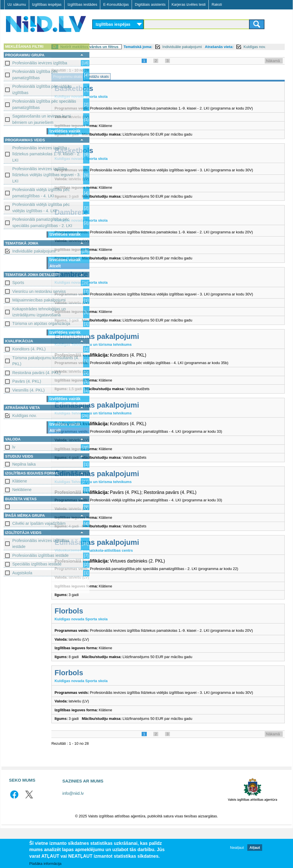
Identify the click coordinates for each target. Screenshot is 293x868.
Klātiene (20, 481)
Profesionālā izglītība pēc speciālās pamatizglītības (44, 104)
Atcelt (55, 266)
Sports (18, 283)
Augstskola (22, 573)
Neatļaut (237, 848)
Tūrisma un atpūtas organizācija (41, 323)
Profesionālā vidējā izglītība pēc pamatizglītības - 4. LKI (41, 193)
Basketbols (116, 95)
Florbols (111, 639)
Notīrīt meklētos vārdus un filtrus (132, 47)
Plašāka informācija (46, 864)
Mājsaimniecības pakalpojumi (39, 300)
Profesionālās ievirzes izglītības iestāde (41, 544)
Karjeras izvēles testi (189, 4)
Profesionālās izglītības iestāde (40, 555)
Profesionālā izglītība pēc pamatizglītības (35, 75)
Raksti (217, 4)
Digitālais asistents (150, 4)
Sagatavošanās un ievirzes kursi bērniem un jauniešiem (42, 119)
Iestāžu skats (141, 83)
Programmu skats (110, 83)
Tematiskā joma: (181, 47)
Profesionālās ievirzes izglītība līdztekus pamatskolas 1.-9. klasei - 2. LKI (46, 154)
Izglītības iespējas (47, 4)
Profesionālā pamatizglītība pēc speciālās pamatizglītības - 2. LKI (42, 222)
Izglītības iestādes (82, 4)
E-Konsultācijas (116, 4)
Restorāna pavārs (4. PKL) (36, 373)
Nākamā (273, 67)
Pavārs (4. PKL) (27, 381)
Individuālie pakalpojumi (34, 251)
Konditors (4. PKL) (29, 349)
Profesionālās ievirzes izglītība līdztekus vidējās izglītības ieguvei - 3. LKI (46, 175)
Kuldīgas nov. (25, 416)
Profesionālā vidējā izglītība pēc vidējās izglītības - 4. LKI (41, 207)
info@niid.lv (73, 833)
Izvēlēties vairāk (65, 131)
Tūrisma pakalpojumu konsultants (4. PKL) (46, 361)
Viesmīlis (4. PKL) (28, 390)
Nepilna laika (24, 464)
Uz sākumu (17, 4)
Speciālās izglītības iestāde (37, 564)
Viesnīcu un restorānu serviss (39, 291)
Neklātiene (22, 490)
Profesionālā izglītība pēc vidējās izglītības (42, 89)
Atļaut (255, 848)
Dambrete (114, 230)
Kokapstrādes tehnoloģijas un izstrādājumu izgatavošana (39, 312)
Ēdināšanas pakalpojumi (139, 365)
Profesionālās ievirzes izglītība (40, 63)
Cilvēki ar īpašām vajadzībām (39, 523)
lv (14, 447)
